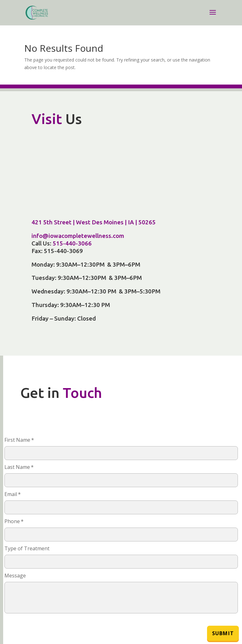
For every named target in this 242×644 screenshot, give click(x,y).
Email (13, 494)
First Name (19, 440)
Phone (14, 521)
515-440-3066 (72, 243)
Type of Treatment (27, 548)
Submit (223, 633)
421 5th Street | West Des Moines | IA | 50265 (94, 222)
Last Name (19, 467)
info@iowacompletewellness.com (78, 236)
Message (15, 576)
